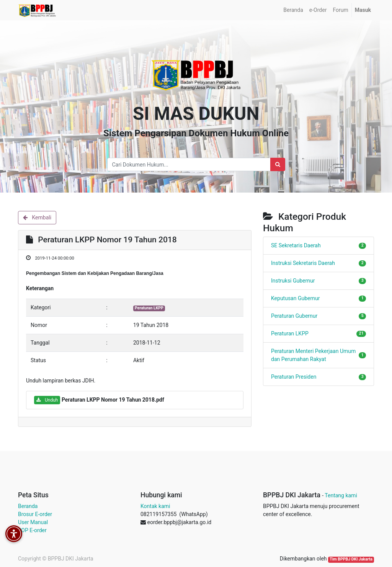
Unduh (47, 400)
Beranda (28, 506)
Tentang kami (341, 495)
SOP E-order (32, 530)
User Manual (33, 522)
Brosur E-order (35, 514)
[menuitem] (293, 10)
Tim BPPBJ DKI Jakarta (351, 559)
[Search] (278, 164)
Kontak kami (155, 506)
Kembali (37, 217)
